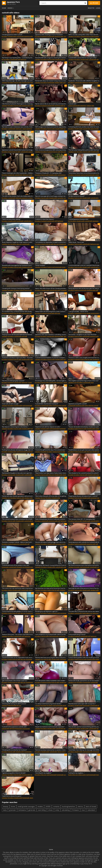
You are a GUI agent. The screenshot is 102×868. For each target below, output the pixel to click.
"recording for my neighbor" (43, 773)
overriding (42, 810)
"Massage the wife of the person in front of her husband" (84, 588)
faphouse (23, 59)
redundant (91, 810)
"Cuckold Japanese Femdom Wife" (78, 219)
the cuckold (63, 406)
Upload (94, 3)
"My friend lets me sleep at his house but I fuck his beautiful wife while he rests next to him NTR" (51, 588)
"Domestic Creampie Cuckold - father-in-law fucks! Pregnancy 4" (18, 542)
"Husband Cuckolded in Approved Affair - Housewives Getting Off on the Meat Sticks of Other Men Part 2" (18, 358)
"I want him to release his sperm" (12, 796)
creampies (56, 406)
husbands (67, 359)
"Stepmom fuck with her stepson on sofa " (48, 427)
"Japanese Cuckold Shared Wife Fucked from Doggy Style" (18, 150)
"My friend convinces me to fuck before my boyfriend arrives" (84, 565)
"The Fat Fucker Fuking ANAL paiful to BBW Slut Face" (84, 150)
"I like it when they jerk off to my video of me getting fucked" (51, 496)
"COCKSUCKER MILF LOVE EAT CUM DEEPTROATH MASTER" (84, 265)
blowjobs (19, 567)
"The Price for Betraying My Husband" (13, 381)
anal (23, 336)
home (13, 806)
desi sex (63, 152)
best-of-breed (91, 806)
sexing (70, 106)
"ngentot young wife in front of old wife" (14, 773)
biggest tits (11, 175)
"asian (66, 36)
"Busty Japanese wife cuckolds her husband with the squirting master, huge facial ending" (84, 542)
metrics (80, 806)
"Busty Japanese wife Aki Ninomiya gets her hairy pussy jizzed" (84, 288)
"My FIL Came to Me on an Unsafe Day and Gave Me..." (51, 104)
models (40, 806)
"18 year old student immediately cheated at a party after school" (84, 427)
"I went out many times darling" (11, 219)
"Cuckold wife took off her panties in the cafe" (16, 565)
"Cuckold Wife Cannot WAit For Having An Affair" (83, 58)
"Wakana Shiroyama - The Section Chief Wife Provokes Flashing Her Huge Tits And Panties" (18, 634)
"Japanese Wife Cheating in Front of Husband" (49, 35)
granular (13, 810)
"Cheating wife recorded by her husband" (14, 750)
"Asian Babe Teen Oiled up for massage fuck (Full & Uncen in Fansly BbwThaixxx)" (84, 750)
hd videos (5, 36)
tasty (5, 810)
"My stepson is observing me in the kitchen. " (15, 427)
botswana (22, 810)
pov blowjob (26, 567)
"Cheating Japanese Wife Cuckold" (12, 35)
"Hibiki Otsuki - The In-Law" (76, 242)
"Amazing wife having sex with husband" (14, 704)
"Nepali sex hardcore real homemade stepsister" (50, 727)
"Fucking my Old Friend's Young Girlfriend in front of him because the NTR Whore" (51, 565)
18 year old (61, 752)
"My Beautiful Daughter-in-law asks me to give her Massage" (18, 473)
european (77, 175)
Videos (11, 8)
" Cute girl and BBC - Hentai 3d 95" (78, 311)
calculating (66, 810)
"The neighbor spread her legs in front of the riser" (84, 381)
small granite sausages (26, 806)
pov (75, 152)
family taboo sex (87, 613)
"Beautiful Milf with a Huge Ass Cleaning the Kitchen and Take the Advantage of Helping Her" (51, 58)
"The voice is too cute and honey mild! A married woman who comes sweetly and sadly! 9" (18, 588)
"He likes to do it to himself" (76, 196)
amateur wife (59, 83)
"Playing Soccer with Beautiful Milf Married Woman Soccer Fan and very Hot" (18, 335)
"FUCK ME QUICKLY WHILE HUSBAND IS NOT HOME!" (50, 681)
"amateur (71, 36)
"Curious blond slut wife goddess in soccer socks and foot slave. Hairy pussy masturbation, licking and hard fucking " (18, 611)
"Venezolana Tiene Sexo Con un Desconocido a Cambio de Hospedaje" (84, 173)
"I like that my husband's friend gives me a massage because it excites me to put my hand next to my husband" (18, 104)
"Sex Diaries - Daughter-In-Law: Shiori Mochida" (82, 335)
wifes (59, 290)
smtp (57, 810)
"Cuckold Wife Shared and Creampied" (47, 404)
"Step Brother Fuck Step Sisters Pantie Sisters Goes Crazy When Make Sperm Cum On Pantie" (51, 473)
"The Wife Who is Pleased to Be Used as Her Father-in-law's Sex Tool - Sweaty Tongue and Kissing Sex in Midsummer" (84, 611)
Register (91, 8)
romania (56, 806)
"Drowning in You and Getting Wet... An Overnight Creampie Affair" (51, 381)
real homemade (62, 175)
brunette (10, 290)
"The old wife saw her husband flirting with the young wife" (84, 727)
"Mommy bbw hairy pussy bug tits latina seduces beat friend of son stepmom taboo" (51, 658)
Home (4, 8)
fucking (10, 152)
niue (83, 810)
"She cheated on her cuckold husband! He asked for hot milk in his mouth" (84, 473)
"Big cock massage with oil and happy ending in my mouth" (51, 196)
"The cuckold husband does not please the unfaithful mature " (18, 519)
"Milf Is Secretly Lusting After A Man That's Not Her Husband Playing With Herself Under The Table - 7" (84, 35)
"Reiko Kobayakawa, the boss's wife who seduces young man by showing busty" (51, 519)
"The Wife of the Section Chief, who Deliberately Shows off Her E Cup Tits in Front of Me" (18, 196)
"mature (89, 106)
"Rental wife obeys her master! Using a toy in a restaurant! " (51, 81)
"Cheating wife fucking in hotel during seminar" (16, 288)
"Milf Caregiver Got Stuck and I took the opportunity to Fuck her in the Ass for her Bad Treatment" (51, 127)
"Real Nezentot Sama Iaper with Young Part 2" (82, 704)
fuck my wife (90, 36)
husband (44, 36)
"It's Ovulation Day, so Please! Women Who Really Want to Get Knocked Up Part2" (18, 311)
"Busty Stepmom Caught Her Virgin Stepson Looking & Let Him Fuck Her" (18, 242)
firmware (76, 810)
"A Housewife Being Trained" (77, 634)
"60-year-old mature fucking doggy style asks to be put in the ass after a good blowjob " (51, 542)
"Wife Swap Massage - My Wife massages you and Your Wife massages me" (18, 81)
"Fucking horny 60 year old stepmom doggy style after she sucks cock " (18, 450)
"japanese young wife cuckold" (78, 404)
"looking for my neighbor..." (76, 773)
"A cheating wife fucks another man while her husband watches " (84, 127)
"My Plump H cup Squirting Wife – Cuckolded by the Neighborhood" (18, 58)
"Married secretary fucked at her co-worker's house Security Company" (51, 750)
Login (98, 8)
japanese (91, 83)
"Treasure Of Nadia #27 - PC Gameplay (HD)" (48, 173)
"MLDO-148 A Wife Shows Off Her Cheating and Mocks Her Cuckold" (51, 288)
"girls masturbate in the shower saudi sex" (15, 681)
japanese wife (28, 36)
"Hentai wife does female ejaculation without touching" (18, 496)
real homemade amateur (67, 636)
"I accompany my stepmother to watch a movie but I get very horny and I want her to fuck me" (51, 242)
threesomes (98, 83)
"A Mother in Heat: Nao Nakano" (45, 219)
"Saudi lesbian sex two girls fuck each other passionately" (84, 450)
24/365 (48, 806)
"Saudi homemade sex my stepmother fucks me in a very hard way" (18, 658)
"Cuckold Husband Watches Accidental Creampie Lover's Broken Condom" (51, 358)
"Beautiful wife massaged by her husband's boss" (17, 265)
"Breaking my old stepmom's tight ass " (47, 611)
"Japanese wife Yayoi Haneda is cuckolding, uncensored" (51, 335)
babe (9, 705)
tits (3, 59)
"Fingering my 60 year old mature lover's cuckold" (83, 496)
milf (19, 59)
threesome (19, 729)
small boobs (34, 567)
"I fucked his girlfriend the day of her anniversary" (50, 450)
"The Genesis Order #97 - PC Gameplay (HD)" (82, 519)
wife (93, 106)
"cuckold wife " (73, 104)
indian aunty (82, 775)
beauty (6, 806)
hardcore (32, 175)
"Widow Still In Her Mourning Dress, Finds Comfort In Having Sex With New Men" (51, 311)
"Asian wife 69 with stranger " (11, 404)
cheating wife (12, 36)
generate (32, 810)
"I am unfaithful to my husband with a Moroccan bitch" (51, 634)
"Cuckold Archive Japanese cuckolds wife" (14, 727)
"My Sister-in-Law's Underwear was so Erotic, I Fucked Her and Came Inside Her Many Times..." (18, 127)
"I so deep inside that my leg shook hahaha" (48, 704)
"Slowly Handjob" (40, 265)
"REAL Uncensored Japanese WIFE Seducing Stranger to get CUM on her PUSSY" (51, 150)
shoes (50, 810)
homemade (67, 59)
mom (59, 313)
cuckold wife (20, 36)
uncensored (32, 198)
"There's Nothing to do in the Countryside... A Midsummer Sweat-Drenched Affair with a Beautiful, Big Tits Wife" (18, 173)
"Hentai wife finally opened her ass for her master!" (84, 681)
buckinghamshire (68, 806)
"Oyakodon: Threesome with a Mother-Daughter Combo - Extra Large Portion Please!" (84, 81)
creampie (64, 290)
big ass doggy (86, 313)
